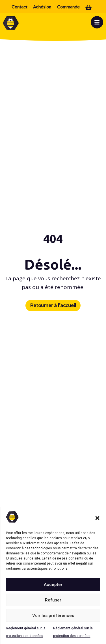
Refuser (53, 600)
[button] (97, 518)
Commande (68, 7)
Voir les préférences (53, 616)
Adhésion (42, 7)
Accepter (53, 585)
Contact (20, 7)
